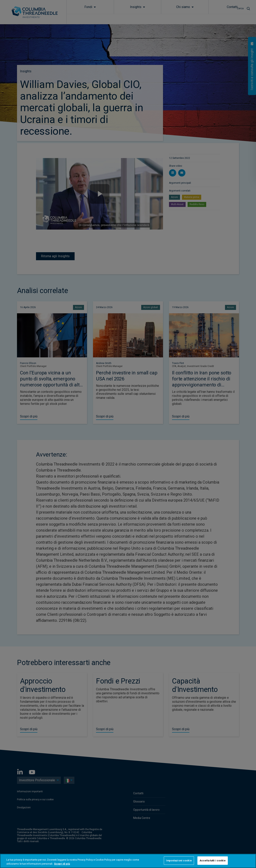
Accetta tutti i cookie (213, 860)
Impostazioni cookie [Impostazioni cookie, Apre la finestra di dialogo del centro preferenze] (179, 860)
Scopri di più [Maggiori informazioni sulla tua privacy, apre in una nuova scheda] (62, 864)
